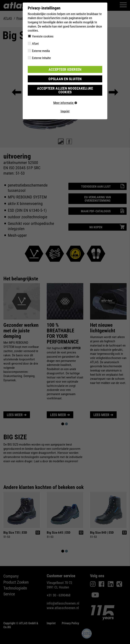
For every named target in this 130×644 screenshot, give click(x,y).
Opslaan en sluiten (65, 79)
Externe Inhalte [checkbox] (41, 58)
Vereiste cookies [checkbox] (43, 36)
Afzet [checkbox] (35, 44)
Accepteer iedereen (65, 69)
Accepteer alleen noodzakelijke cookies (65, 88)
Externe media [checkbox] (41, 51)
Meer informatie (65, 98)
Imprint (65, 107)
